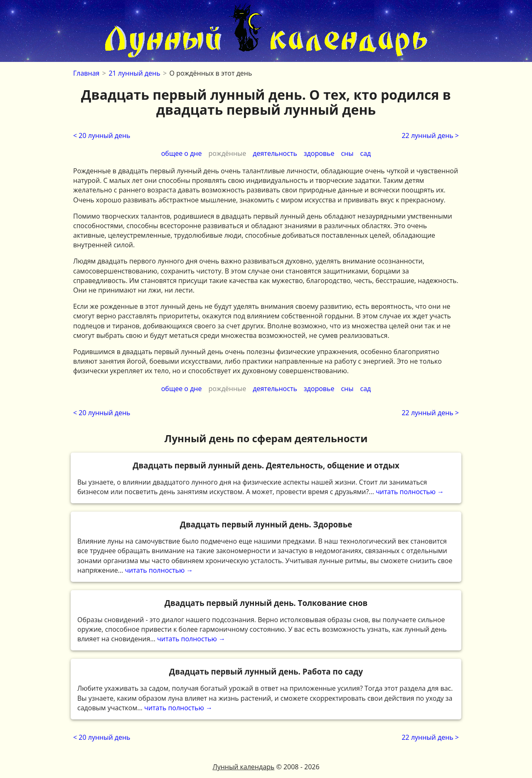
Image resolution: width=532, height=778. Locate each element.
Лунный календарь (243, 767)
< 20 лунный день (102, 135)
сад (366, 153)
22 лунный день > (430, 135)
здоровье (319, 153)
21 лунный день (134, 73)
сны (347, 153)
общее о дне (182, 153)
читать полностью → (266, 478)
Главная (86, 73)
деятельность (275, 153)
